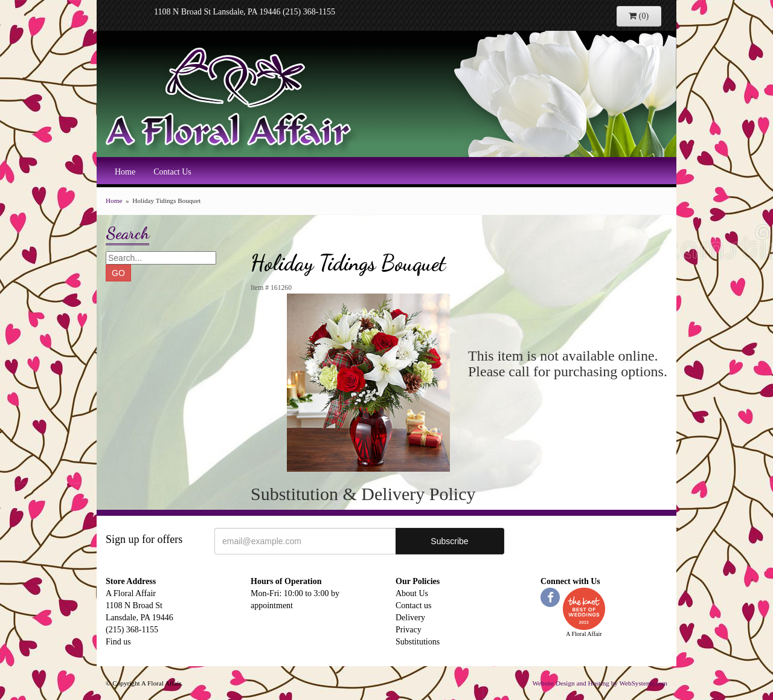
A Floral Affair (233, 100)
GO (118, 273)
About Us (412, 593)
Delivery (410, 618)
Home (125, 172)
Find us (118, 642)
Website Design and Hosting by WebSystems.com (600, 683)
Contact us (414, 605)
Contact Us (172, 172)
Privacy (409, 630)
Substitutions (418, 642)
